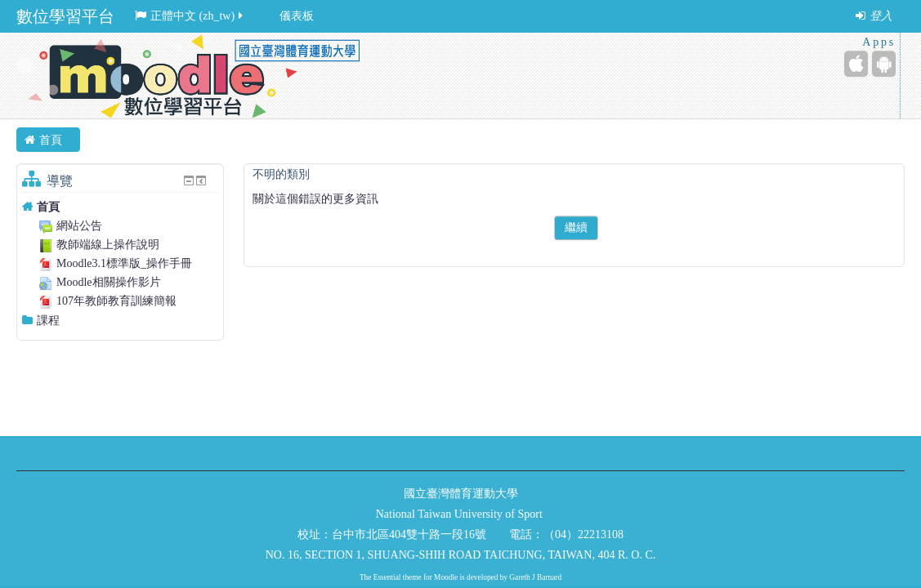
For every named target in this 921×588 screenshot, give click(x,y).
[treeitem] (120, 207)
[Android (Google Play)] (884, 64)
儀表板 (297, 16)
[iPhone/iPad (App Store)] (856, 64)
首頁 (48, 207)
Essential (387, 577)
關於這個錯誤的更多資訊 (315, 199)
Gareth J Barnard (535, 577)
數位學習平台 (65, 16)
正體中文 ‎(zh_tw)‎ (190, 16)
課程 (48, 321)
